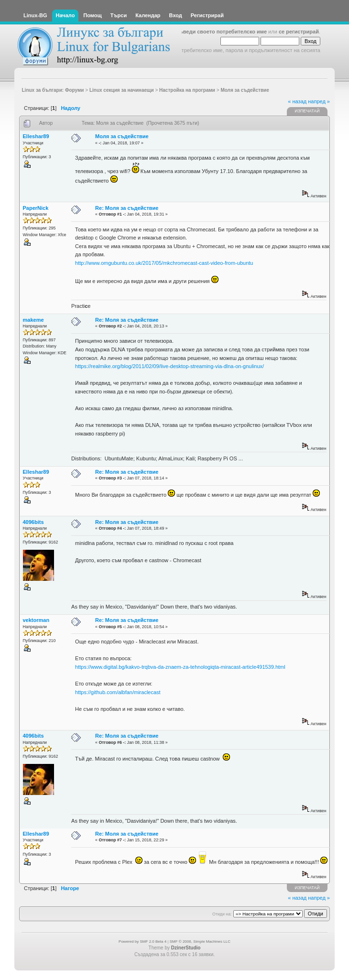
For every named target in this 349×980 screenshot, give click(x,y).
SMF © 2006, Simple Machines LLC (200, 942)
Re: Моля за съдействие (127, 208)
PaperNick (36, 208)
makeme (33, 320)
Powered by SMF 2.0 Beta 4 (142, 942)
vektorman (36, 620)
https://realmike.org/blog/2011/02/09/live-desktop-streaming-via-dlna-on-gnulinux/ (169, 366)
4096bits (33, 522)
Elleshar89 (36, 136)
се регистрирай (299, 32)
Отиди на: (222, 914)
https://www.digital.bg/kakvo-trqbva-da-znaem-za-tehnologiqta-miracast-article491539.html (180, 667)
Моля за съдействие (122, 136)
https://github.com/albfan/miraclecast (118, 692)
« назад (297, 101)
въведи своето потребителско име (221, 32)
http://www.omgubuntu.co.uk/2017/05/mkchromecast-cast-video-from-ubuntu (164, 263)
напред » (319, 101)
